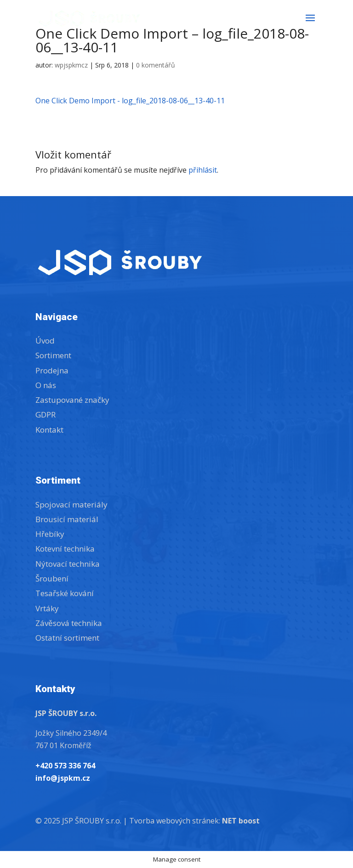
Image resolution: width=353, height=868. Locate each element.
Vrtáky (47, 608)
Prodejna (52, 370)
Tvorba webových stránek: (194, 821)
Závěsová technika (69, 623)
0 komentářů (156, 65)
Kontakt (49, 430)
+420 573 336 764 (65, 766)
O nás (46, 385)
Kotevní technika (65, 549)
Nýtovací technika (68, 564)
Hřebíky (50, 534)
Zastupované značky (72, 400)
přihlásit (203, 170)
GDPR (46, 414)
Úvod (45, 341)
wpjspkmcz (71, 65)
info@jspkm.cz (63, 778)
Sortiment (53, 355)
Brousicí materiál (67, 519)
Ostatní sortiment (67, 638)
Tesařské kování (65, 593)
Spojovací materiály (71, 504)
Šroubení (52, 578)
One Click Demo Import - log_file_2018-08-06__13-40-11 (130, 101)
